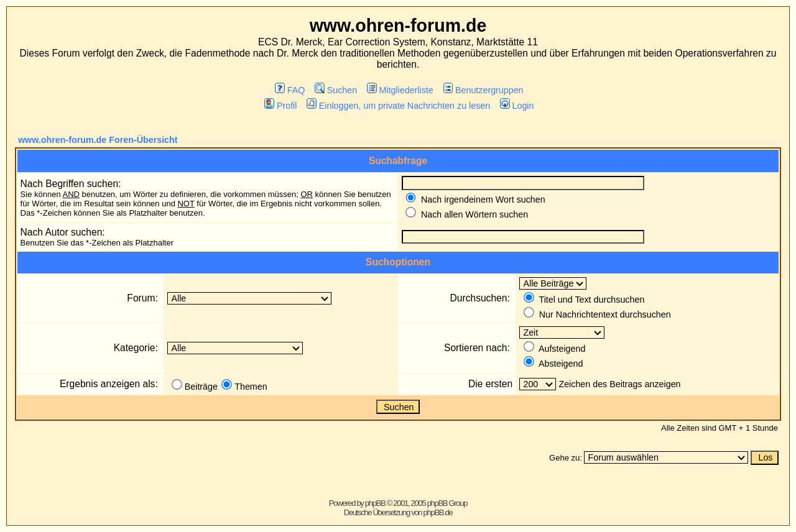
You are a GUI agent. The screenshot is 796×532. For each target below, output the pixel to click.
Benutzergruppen (484, 90)
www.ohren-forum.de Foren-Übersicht (98, 140)
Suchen (336, 90)
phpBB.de (438, 512)
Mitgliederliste (400, 90)
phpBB (375, 503)
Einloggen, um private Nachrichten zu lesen (398, 106)
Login (517, 106)
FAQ (290, 90)
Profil (280, 106)
